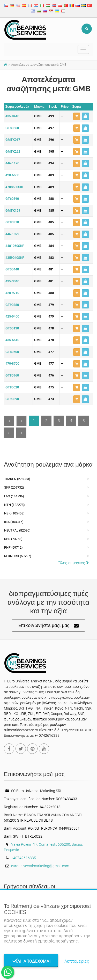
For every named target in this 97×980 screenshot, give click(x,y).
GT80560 (12, 128)
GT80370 (12, 222)
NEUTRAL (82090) (17, 530)
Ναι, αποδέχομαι (31, 961)
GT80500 (12, 352)
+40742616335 (24, 858)
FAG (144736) (14, 496)
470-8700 (12, 363)
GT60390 (12, 199)
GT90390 (12, 399)
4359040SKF (15, 258)
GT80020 (12, 387)
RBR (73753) (13, 539)
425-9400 (12, 316)
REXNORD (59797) (18, 556)
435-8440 (12, 116)
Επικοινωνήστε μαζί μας (48, 626)
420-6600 (12, 175)
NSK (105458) (14, 513)
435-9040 (12, 281)
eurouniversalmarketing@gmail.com (40, 866)
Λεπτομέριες (77, 961)
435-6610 (12, 340)
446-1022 (12, 234)
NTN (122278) (14, 505)
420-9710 (12, 293)
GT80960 (12, 375)
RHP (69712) (13, 547)
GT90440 (12, 269)
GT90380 (12, 305)
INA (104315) (14, 522)
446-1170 (12, 163)
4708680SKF (15, 187)
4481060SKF (15, 246)
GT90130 (12, 328)
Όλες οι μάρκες (74, 563)
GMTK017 (13, 140)
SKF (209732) (14, 487)
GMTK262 (13, 152)
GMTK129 (13, 211)
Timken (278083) (17, 479)
